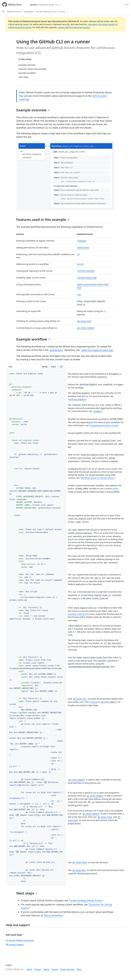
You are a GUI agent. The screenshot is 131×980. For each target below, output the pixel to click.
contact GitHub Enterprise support (74, 27)
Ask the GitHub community (20, 940)
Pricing (55, 969)
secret (115, 488)
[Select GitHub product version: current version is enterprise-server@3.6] (45, 5)
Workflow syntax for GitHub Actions (98, 478)
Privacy (38, 969)
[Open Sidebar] (3, 11)
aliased (94, 702)
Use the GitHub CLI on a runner (51, 12)
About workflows (53, 915)
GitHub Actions (14, 12)
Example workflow (33, 339)
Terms (29, 969)
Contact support (15, 944)
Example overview (33, 110)
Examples (29, 12)
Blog (79, 969)
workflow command (77, 614)
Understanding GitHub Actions (86, 901)
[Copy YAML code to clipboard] (61, 367)
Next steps (27, 893)
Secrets (80, 264)
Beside (45, 367)
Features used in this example (43, 219)
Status (46, 969)
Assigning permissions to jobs (104, 425)
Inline (53, 367)
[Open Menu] (126, 5)
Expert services (67, 969)
